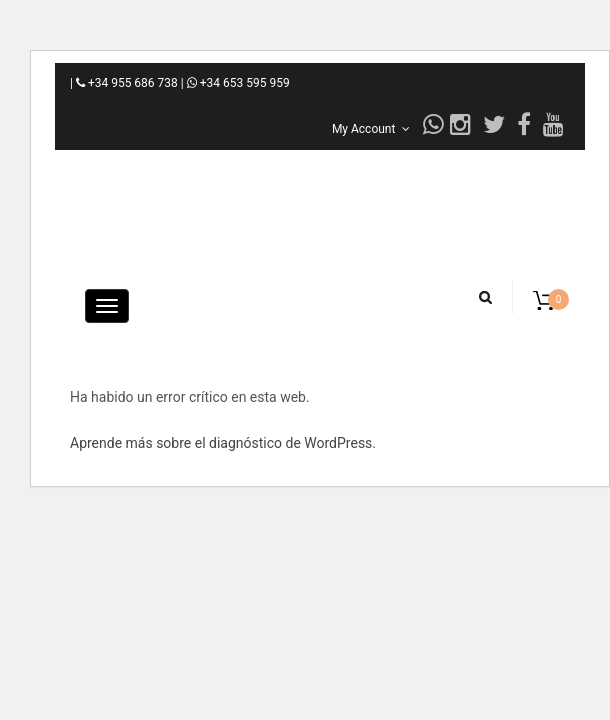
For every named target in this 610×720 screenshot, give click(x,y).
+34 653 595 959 (238, 83)
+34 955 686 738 (133, 83)
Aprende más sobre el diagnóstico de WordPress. (223, 443)
